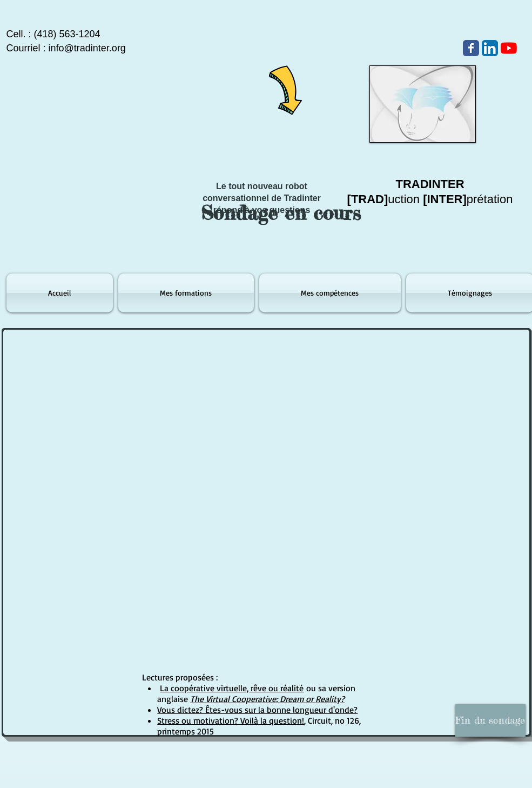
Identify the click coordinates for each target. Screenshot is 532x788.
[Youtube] (509, 48)
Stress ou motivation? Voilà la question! (231, 720)
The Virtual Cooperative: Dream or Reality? (267, 699)
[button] (490, 720)
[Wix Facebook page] (471, 48)
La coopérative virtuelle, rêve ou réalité (232, 688)
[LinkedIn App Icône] (490, 48)
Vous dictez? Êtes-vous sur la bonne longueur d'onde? (257, 710)
